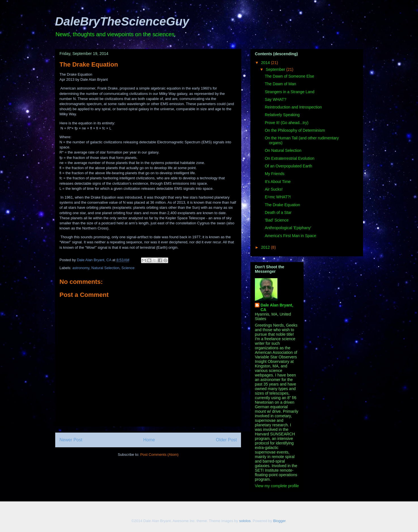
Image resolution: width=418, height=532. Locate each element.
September (276, 69)
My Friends (275, 174)
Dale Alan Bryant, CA (277, 307)
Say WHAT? (276, 99)
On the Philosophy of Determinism (295, 130)
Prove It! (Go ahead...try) (287, 123)
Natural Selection (105, 268)
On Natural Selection (283, 150)
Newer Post (71, 440)
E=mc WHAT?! (278, 197)
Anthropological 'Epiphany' (288, 228)
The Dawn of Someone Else (289, 76)
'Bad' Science (277, 220)
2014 (266, 63)
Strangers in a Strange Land (290, 92)
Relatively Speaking (282, 115)
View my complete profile (277, 486)
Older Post (226, 440)
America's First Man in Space (291, 236)
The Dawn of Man (281, 84)
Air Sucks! (274, 189)
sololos (245, 521)
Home (149, 440)
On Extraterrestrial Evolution (290, 158)
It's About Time (278, 182)
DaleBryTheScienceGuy (122, 21)
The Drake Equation (282, 205)
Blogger (279, 521)
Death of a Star (278, 212)
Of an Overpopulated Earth (288, 166)
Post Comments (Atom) (159, 455)
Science (128, 268)
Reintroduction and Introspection (293, 107)
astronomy (81, 268)
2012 (266, 247)
